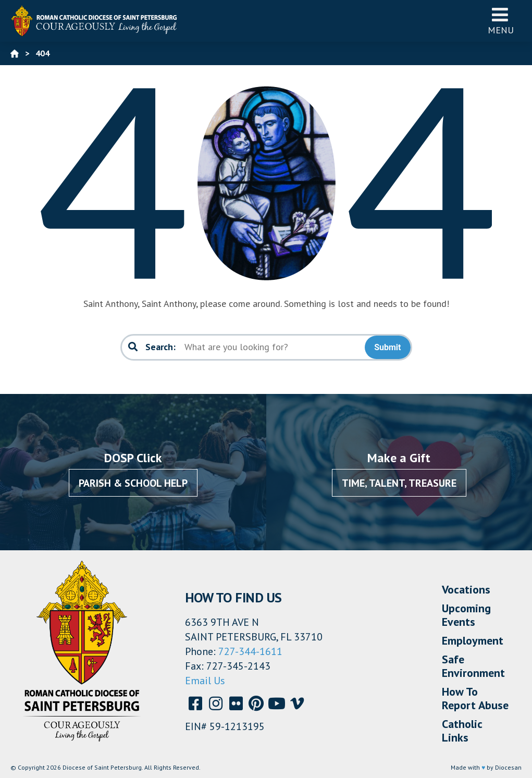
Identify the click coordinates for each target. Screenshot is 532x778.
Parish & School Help (133, 483)
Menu (501, 21)
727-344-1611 (250, 651)
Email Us (205, 681)
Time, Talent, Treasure (399, 483)
